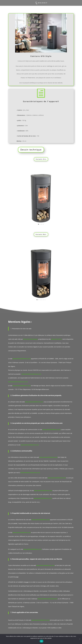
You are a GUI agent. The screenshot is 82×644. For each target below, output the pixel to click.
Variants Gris (41, 159)
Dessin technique (31, 150)
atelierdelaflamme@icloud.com (31, 374)
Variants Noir (41, 234)
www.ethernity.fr (56, 339)
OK (41, 641)
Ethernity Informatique (30, 339)
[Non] (80, 639)
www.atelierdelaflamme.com (22, 359)
